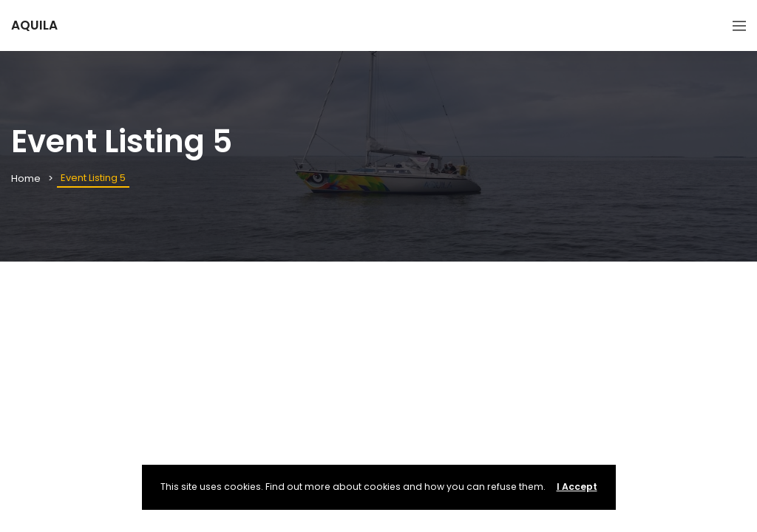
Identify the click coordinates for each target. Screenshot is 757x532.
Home (26, 178)
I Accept (577, 487)
